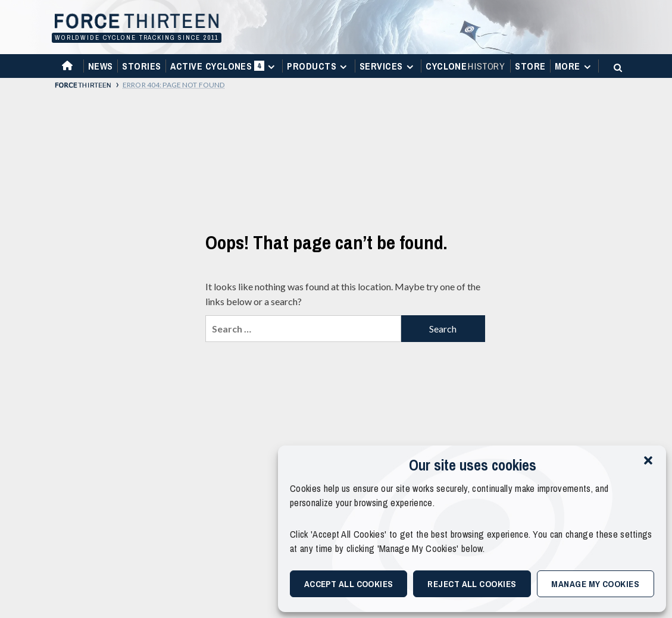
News (101, 66)
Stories (141, 66)
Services (388, 66)
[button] (648, 460)
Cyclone (466, 66)
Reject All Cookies (472, 584)
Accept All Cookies (349, 584)
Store (530, 66)
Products (318, 66)
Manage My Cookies (595, 584)
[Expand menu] (271, 67)
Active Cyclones (224, 69)
